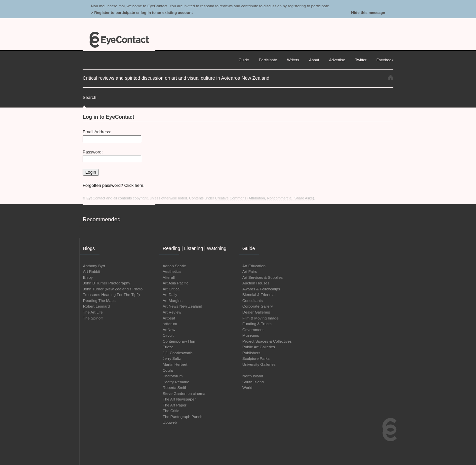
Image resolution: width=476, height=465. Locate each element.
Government (253, 330)
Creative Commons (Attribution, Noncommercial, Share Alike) (265, 198)
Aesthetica (172, 271)
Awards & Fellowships (261, 289)
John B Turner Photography (107, 283)
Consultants (253, 300)
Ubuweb (170, 422)
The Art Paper (175, 405)
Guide (244, 60)
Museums (251, 335)
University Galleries (259, 364)
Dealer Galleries (256, 312)
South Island (253, 382)
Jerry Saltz (172, 358)
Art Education (254, 266)
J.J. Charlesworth (178, 353)
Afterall (169, 277)
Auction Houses (256, 283)
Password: (93, 152)
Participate (268, 60)
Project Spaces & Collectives (267, 341)
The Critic (171, 411)
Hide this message (368, 12)
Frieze (168, 347)
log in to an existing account (167, 12)
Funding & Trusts (257, 324)
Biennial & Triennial (259, 295)
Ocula (168, 370)
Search (89, 97)
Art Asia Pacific (176, 283)
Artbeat (169, 318)
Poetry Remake (176, 382)
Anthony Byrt (94, 266)
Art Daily (170, 295)
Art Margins (173, 300)
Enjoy (88, 277)
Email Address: (97, 132)
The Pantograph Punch (182, 417)
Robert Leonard (96, 306)
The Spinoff (93, 318)
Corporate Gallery (258, 306)
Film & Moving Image (260, 318)
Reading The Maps (99, 300)
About (314, 60)
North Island (253, 376)
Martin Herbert (175, 364)
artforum (170, 324)
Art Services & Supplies (262, 277)
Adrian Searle (174, 266)
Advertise (337, 60)
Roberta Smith (175, 387)
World (247, 387)
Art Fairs (250, 271)
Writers (293, 60)
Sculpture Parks (256, 358)
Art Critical (172, 289)
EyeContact (119, 40)
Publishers (251, 353)
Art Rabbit (92, 271)
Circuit (168, 335)
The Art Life (93, 312)
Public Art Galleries (259, 347)
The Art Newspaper (179, 399)
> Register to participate (113, 12)
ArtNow (169, 330)
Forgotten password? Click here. (114, 185)
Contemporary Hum (179, 341)
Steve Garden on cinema (184, 393)
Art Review (172, 312)
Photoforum (173, 376)
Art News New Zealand (182, 306)
